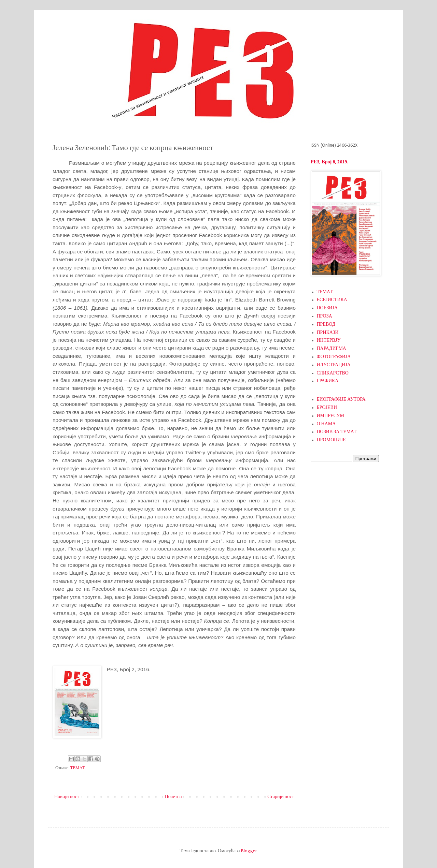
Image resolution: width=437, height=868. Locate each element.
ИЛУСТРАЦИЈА (334, 365)
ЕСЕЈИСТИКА (332, 300)
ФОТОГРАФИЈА (334, 357)
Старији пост (281, 797)
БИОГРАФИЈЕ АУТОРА (341, 400)
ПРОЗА (325, 316)
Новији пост (67, 797)
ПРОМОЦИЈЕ (331, 440)
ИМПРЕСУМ (331, 416)
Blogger (249, 851)
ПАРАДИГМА (332, 349)
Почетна (173, 797)
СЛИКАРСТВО (333, 373)
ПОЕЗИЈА (327, 308)
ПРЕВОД (326, 325)
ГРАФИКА (328, 381)
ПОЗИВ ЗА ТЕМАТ (337, 432)
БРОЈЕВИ (327, 408)
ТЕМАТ (77, 768)
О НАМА (326, 424)
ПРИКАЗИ (328, 333)
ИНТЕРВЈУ (329, 341)
